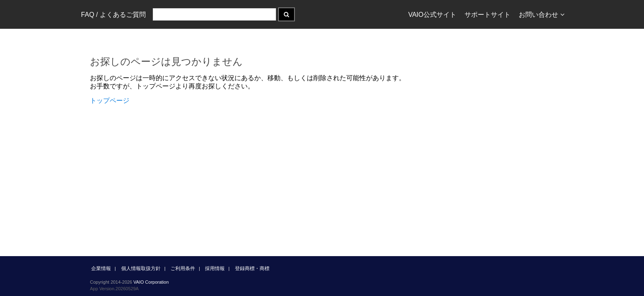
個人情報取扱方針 (141, 268)
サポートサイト (488, 15)
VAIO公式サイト (432, 15)
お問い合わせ (542, 15)
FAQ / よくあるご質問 (113, 15)
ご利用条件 (183, 268)
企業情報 (101, 268)
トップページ (110, 101)
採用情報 (215, 268)
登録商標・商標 (252, 268)
